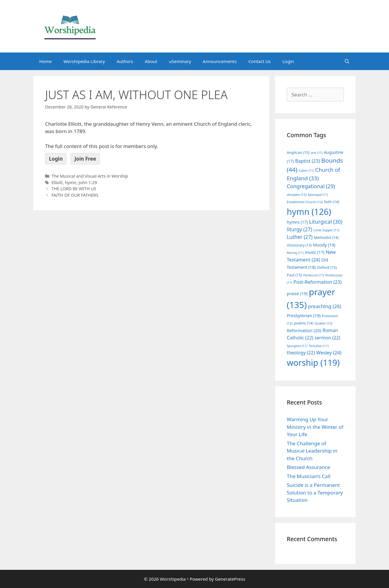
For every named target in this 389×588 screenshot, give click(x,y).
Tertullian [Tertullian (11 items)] (319, 346)
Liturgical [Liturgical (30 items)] (326, 222)
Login (288, 61)
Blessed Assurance (308, 467)
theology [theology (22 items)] (301, 353)
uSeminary (180, 61)
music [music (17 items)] (315, 252)
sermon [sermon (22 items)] (327, 338)
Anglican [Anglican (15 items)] (298, 152)
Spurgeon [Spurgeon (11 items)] (297, 346)
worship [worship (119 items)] (313, 363)
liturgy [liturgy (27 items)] (300, 229)
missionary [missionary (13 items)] (299, 245)
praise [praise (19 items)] (297, 293)
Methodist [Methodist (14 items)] (326, 238)
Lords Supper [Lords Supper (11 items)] (326, 230)
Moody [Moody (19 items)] (324, 245)
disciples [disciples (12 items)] (297, 194)
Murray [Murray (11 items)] (295, 253)
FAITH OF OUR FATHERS (75, 195)
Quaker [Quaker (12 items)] (324, 323)
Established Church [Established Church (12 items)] (305, 202)
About (151, 61)
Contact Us (260, 61)
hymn (71, 182)
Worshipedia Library (84, 61)
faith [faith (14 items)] (332, 202)
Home (46, 61)
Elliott (57, 182)
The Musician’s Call (309, 476)
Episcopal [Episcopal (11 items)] (318, 195)
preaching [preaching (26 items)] (325, 306)
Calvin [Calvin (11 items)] (306, 171)
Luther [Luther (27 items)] (300, 237)
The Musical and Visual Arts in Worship (90, 176)
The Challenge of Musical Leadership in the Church (312, 451)
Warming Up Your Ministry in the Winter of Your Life (315, 427)
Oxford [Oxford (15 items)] (327, 267)
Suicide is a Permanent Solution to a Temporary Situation (315, 492)
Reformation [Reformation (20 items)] (304, 330)
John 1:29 (88, 182)
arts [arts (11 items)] (317, 153)
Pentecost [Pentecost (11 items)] (314, 275)
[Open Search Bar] (347, 61)
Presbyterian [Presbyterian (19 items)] (304, 315)
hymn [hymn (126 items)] (309, 211)
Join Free (85, 159)
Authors (125, 61)
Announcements (220, 61)
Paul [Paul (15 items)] (294, 275)
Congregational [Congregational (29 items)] (311, 186)
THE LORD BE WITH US (74, 189)
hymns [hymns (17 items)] (297, 222)
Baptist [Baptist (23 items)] (308, 161)
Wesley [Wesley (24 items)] (329, 353)
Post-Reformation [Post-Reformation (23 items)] (318, 282)
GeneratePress (230, 579)
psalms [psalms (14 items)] (303, 323)
